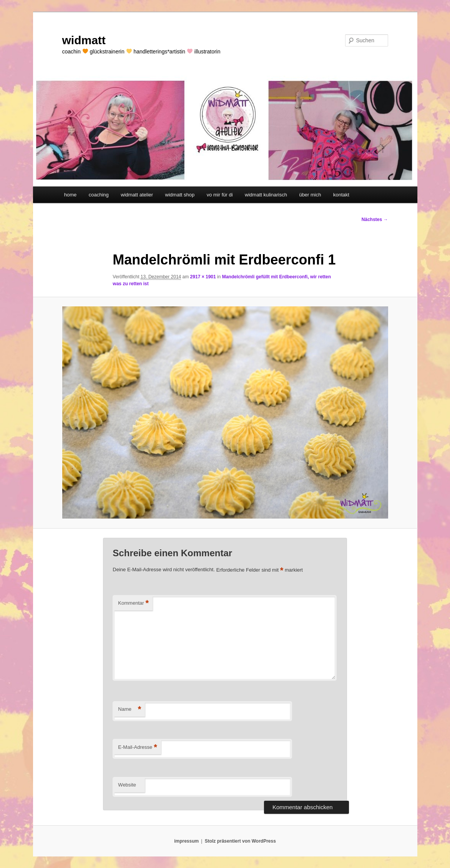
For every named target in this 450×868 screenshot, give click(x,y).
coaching (99, 195)
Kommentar (133, 603)
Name (130, 709)
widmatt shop (180, 195)
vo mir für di (220, 195)
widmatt (84, 40)
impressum (186, 841)
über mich (310, 195)
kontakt (341, 195)
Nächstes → (375, 219)
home (71, 195)
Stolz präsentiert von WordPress (240, 841)
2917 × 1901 (203, 277)
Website (127, 785)
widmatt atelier (137, 195)
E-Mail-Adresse (137, 747)
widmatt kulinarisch (266, 195)
